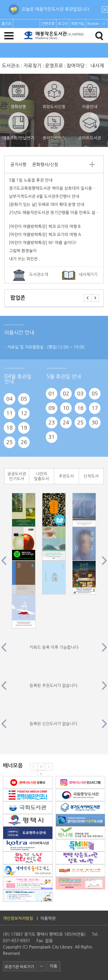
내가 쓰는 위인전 (23, 259)
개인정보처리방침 (18, 918)
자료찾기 (32, 66)
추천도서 (66, 476)
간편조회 (48, 24)
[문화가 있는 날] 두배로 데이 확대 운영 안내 (47, 205)
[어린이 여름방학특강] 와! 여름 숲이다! (43, 243)
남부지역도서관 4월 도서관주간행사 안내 (44, 196)
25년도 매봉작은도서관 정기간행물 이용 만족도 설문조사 (58, 213)
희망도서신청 (54, 95)
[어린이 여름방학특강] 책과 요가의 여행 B (45, 226)
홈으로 (6, 24)
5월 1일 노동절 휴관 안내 (31, 180)
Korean (93, 24)
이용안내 (90, 95)
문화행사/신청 (45, 164)
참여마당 (76, 66)
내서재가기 (88, 275)
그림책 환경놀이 (23, 251)
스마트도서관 (90, 126)
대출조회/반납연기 (18, 126)
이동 (54, 966)
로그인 (63, 24)
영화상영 (18, 95)
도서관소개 (39, 275)
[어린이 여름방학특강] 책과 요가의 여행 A (45, 235)
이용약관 (48, 918)
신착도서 (91, 476)
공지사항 (18, 164)
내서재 (97, 66)
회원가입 (77, 24)
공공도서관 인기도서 (17, 476)
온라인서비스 (54, 126)
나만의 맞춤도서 (42, 476)
